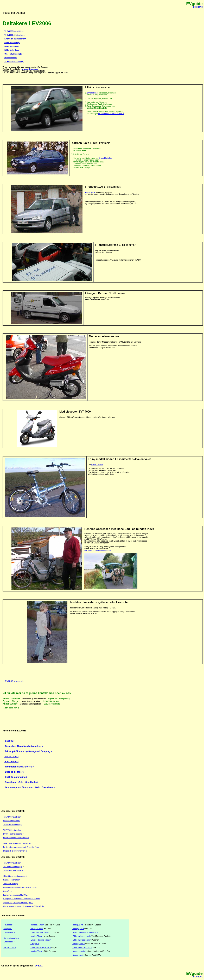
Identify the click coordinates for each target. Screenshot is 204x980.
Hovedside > (8, 925)
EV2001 (39, 966)
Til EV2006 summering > (14, 61)
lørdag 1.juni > (78, 929)
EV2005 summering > (16, 777)
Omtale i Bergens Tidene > (41, 940)
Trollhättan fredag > (10, 884)
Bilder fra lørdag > (12, 50)
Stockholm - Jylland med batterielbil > (17, 843)
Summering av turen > (12, 938)
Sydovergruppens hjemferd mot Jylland (18, 903)
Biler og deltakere (14, 772)
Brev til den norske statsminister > (16, 838)
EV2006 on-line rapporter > (15, 39)
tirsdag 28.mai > (37, 929)
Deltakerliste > (9, 932)
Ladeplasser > (9, 942)
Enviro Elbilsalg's (105, 158)
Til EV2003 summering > (12, 867)
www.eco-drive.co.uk (29, 69)
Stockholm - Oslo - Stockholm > (22, 782)
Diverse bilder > (11, 58)
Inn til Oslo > (11, 756)
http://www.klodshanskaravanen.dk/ (98, 550)
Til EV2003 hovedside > (12, 863)
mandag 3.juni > (79, 951)
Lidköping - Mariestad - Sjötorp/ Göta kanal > (20, 887)
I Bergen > (34, 944)
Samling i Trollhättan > (11, 880)
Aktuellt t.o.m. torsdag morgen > (15, 876)
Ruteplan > (8, 929)
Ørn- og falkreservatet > (14, 54)
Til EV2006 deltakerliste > (14, 35)
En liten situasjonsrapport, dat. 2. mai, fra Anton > (22, 847)
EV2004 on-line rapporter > (13, 834)
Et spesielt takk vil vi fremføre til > (16, 851)
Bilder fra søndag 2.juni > (82, 947)
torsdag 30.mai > (37, 951)
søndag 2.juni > (78, 944)
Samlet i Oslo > (9, 947)
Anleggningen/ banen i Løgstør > (85, 932)
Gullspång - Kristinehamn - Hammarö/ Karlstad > (21, 899)
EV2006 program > (14, 681)
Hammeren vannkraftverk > (19, 767)
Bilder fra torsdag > (12, 43)
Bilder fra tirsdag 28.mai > (40, 932)
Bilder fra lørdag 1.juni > (82, 936)
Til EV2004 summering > (12, 825)
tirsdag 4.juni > (78, 955)
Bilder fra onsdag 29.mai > (41, 947)
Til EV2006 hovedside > (14, 31)
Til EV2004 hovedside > (12, 817)
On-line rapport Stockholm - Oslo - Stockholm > (30, 787)
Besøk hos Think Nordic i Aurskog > (24, 746)
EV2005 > (10, 741)
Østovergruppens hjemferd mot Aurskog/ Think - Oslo (23, 906)
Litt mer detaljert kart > (12, 821)
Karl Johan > (11, 762)
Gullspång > (8, 891)
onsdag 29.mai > (37, 936)
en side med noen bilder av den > (111, 114)
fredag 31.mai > (79, 925)
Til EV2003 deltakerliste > (13, 870)
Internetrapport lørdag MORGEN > (16, 895)
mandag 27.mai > (37, 925)
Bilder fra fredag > (12, 46)
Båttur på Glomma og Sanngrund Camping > (28, 751)
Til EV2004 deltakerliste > (13, 830)
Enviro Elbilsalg (97, 465)
